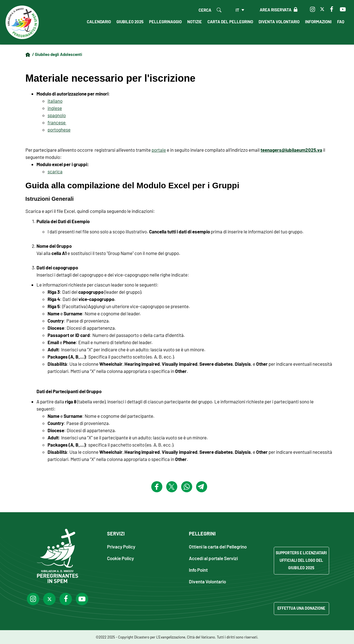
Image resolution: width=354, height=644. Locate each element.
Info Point (198, 570)
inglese (55, 108)
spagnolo (57, 115)
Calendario (99, 22)
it (237, 10)
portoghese (59, 130)
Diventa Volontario (279, 22)
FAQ (341, 22)
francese (57, 122)
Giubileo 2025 (130, 22)
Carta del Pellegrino (230, 22)
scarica (55, 171)
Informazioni (318, 22)
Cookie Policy (120, 558)
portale (159, 150)
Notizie (195, 22)
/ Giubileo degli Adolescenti (57, 54)
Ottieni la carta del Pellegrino (218, 546)
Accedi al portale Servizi (213, 558)
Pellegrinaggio (165, 22)
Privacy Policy (121, 546)
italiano (55, 101)
